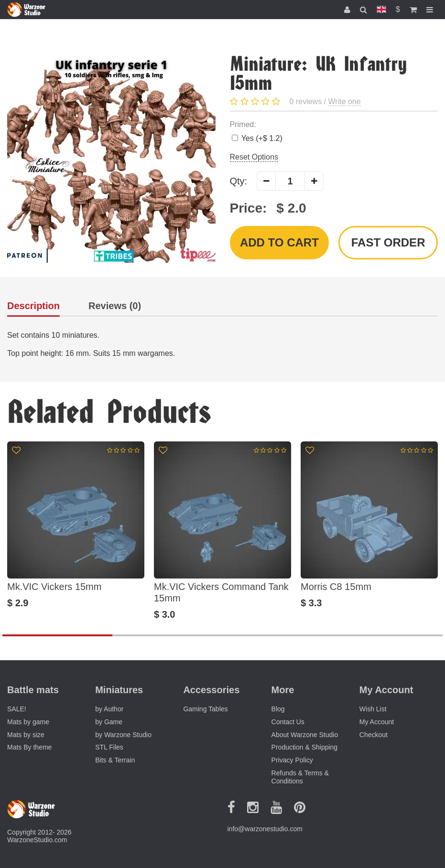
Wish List (373, 709)
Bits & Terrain (115, 760)
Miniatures (119, 690)
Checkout (374, 735)
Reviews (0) (115, 306)
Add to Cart (279, 242)
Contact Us (288, 722)
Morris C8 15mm (336, 587)
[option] (76, 531)
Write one (344, 102)
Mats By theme (29, 747)
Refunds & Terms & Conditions (300, 777)
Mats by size (26, 735)
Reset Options (254, 157)
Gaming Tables (205, 709)
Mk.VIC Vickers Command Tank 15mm (221, 592)
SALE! (17, 709)
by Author (109, 709)
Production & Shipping (305, 747)
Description (33, 306)
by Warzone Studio (123, 735)
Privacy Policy (292, 760)
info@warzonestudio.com (265, 829)
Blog (278, 709)
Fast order (388, 242)
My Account (377, 722)
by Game (109, 722)
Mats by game (28, 722)
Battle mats (33, 690)
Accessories (211, 690)
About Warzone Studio (305, 735)
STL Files (109, 747)
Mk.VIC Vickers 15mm (54, 587)
